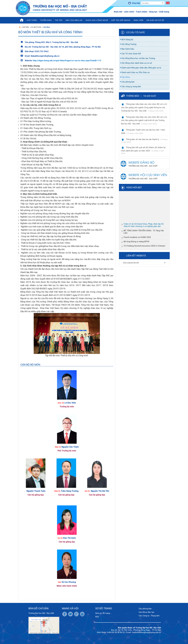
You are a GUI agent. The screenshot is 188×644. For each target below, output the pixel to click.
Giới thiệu (26, 27)
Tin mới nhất (150, 96)
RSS (97, 617)
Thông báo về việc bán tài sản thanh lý (142, 139)
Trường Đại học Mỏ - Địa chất (41, 613)
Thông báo (133, 96)
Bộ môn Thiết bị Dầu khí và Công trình (50, 32)
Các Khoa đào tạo (146, 612)
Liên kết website (136, 256)
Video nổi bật (134, 187)
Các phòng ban (145, 609)
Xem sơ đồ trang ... (104, 613)
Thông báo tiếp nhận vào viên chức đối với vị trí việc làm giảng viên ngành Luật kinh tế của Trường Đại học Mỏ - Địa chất (144, 120)
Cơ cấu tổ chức (36, 27)
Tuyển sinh (46, 20)
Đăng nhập (136, 3)
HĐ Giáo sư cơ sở (155, 20)
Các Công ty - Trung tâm (149, 616)
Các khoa (47, 27)
